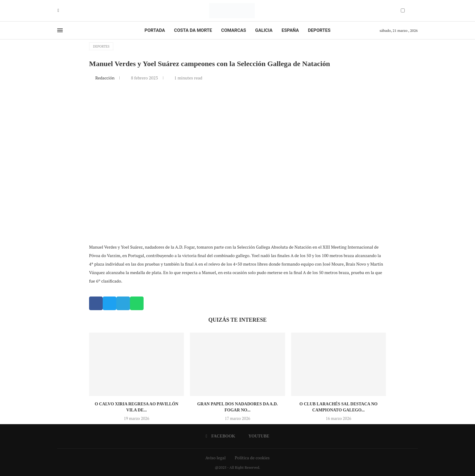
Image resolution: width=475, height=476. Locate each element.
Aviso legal (216, 458)
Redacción (105, 78)
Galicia (264, 30)
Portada (155, 30)
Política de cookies (252, 458)
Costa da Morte (193, 30)
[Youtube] (63, 11)
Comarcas (234, 30)
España (290, 30)
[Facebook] (58, 11)
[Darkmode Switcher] (403, 10)
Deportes (319, 30)
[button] (96, 303)
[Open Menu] (60, 30)
